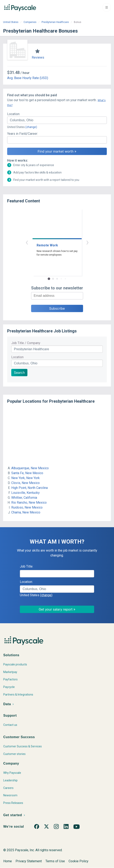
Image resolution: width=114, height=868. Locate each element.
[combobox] (57, 120)
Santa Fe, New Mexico (27, 473)
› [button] (87, 242)
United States (11, 22)
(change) (31, 127)
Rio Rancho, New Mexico (29, 503)
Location (17, 357)
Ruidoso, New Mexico (27, 507)
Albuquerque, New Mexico (30, 468)
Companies (30, 22)
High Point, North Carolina (29, 488)
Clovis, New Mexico (25, 483)
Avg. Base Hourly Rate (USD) (28, 78)
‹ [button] (27, 242)
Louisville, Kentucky (25, 493)
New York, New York (25, 478)
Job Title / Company (26, 343)
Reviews (38, 57)
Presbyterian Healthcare (55, 22)
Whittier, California (24, 498)
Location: (14, 114)
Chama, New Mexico (26, 512)
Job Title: (27, 566)
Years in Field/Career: (23, 134)
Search (19, 373)
